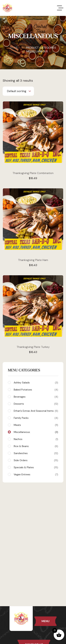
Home (14, 48)
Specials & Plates (36, 467)
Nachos (36, 439)
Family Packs (36, 418)
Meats (36, 425)
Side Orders (36, 460)
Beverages (36, 397)
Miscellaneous (36, 432)
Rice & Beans (36, 446)
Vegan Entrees (36, 474)
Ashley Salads (36, 383)
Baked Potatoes (36, 390)
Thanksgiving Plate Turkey (33, 347)
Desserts (36, 404)
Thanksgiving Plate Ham (33, 260)
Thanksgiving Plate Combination (33, 173)
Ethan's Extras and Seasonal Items (36, 411)
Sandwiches (36, 453)
